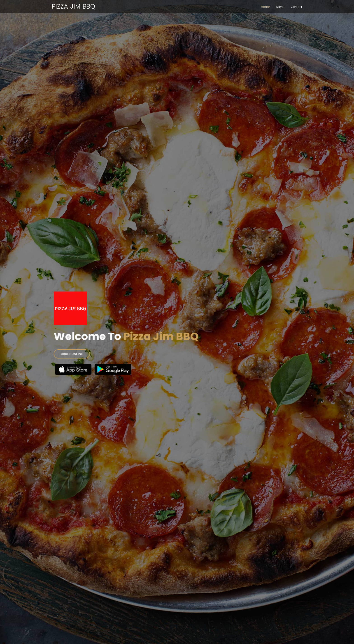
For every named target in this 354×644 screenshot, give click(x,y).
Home (265, 7)
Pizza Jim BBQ (73, 6)
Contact (297, 7)
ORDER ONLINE (81, 351)
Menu (280, 7)
